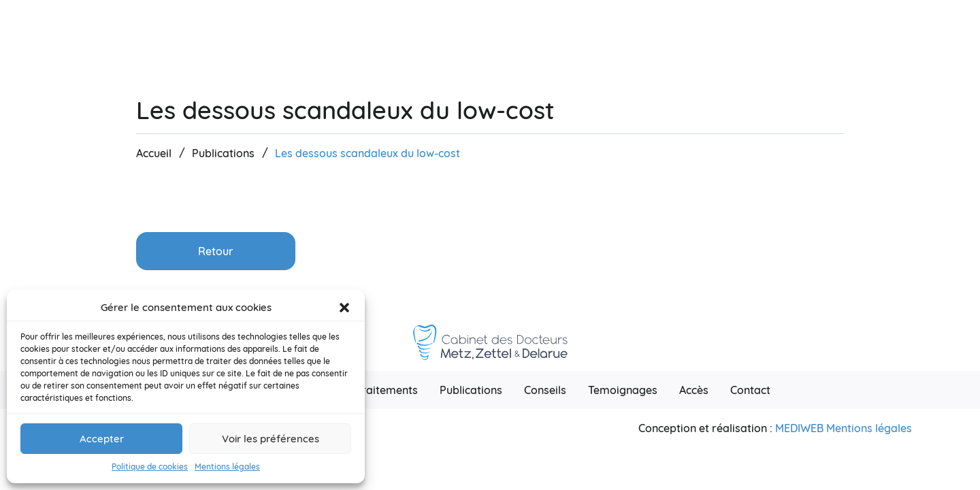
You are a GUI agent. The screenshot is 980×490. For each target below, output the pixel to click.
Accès (694, 390)
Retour (216, 251)
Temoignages (623, 390)
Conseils (545, 390)
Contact (750, 390)
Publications (471, 390)
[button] (344, 308)
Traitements (387, 390)
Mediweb (799, 428)
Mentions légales (227, 467)
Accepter (102, 439)
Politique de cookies (150, 467)
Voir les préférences (271, 439)
